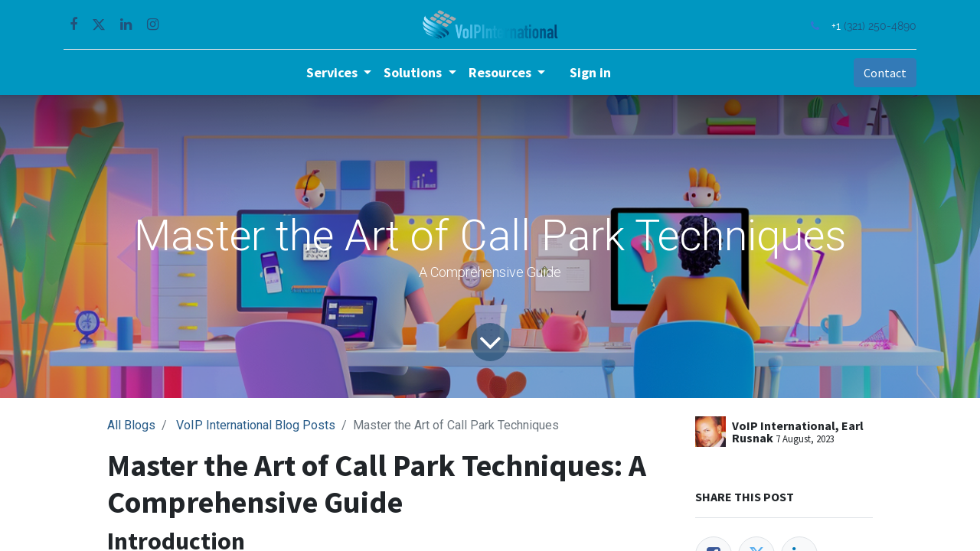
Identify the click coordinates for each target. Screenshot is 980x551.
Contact (884, 73)
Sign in (590, 72)
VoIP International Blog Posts (256, 425)
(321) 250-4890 (879, 26)
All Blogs (131, 425)
